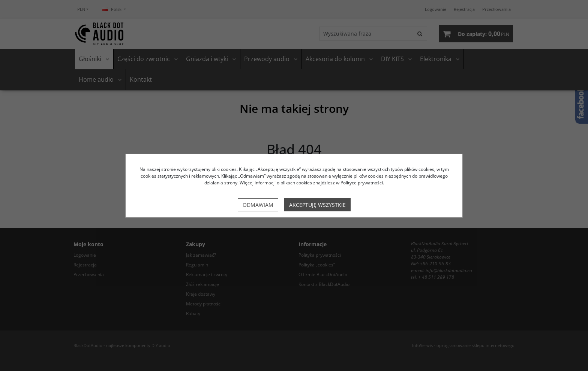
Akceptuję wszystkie (317, 205)
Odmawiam (258, 205)
